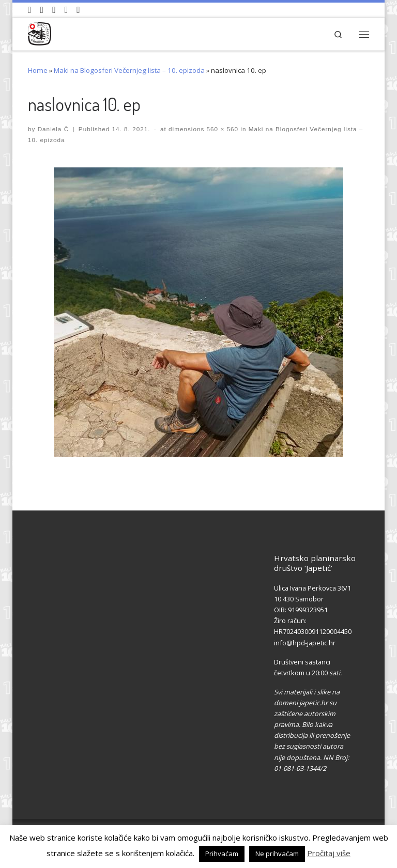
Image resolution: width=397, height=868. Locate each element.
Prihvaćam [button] (222, 854)
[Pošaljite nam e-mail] (78, 10)
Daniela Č (53, 129)
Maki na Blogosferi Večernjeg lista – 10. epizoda (129, 70)
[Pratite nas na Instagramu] (54, 10)
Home (38, 70)
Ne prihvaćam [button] (277, 854)
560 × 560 (221, 129)
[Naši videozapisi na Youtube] (30, 10)
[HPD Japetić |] (40, 32)
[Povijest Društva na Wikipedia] (66, 10)
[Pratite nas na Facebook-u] (42, 10)
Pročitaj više (329, 853)
